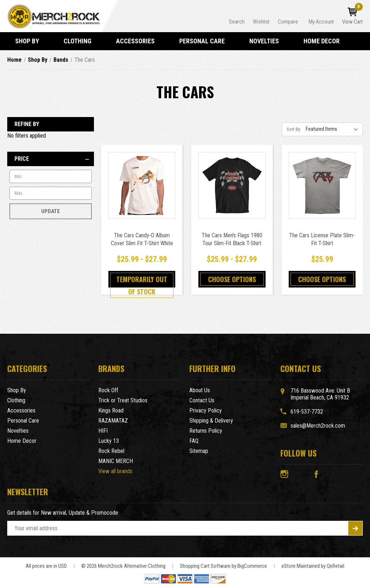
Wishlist (261, 22)
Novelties (267, 41)
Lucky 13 (109, 441)
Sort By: (294, 129)
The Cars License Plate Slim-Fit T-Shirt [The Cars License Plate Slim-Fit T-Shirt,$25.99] (322, 239)
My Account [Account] (321, 22)
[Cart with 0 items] (352, 16)
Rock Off (108, 390)
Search (237, 22)
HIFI (103, 431)
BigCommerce (252, 566)
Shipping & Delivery (211, 421)
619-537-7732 (307, 412)
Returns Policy (206, 431)
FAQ (194, 441)
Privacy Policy (206, 410)
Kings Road (111, 410)
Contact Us (202, 400)
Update (51, 211)
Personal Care (205, 41)
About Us (200, 390)
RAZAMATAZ (113, 421)
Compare (289, 22)
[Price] (51, 159)
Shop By (30, 41)
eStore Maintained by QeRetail (313, 566)
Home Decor (325, 41)
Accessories (139, 41)
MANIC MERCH (116, 461)
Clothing (81, 41)
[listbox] (334, 129)
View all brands (115, 471)
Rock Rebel (111, 451)
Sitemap (199, 451)
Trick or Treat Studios (123, 400)
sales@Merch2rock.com (318, 426)
